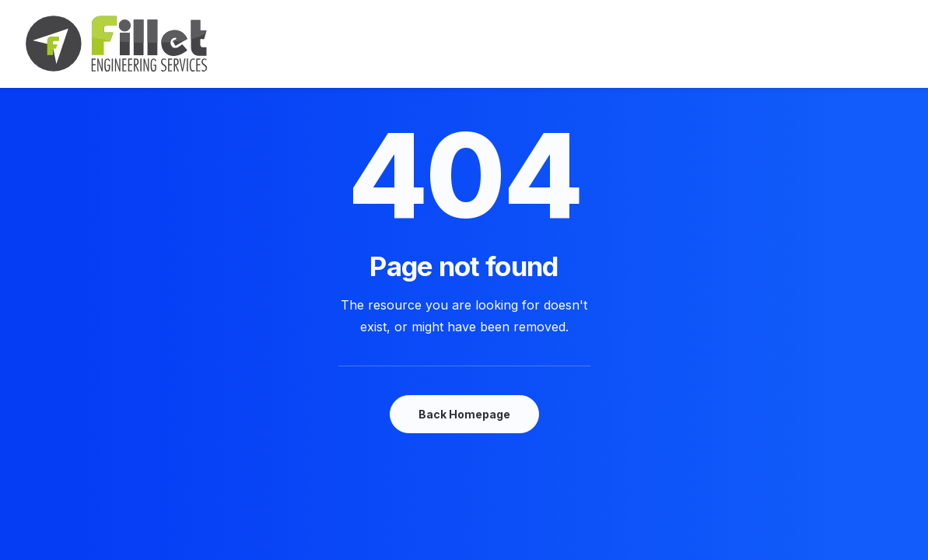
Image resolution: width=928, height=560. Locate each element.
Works (464, 44)
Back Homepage (464, 414)
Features (393, 44)
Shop (579, 44)
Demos (319, 44)
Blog (523, 44)
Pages (640, 44)
